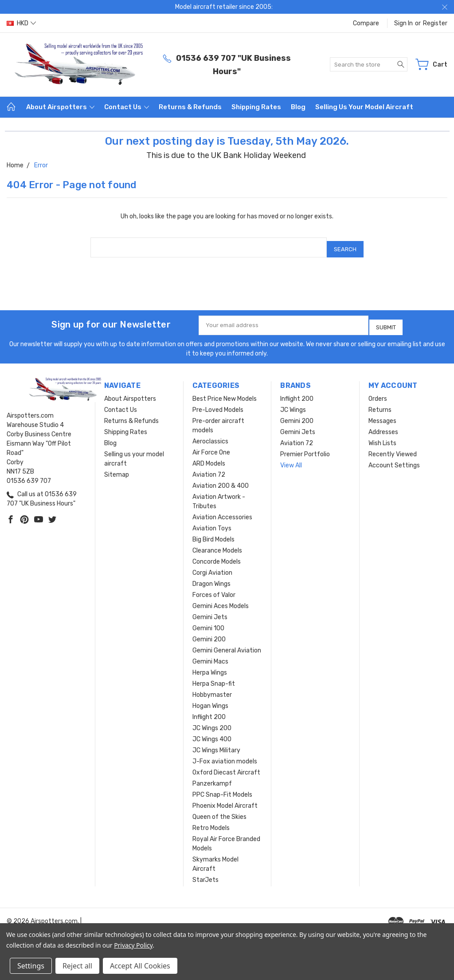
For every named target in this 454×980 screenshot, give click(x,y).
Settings (31, 966)
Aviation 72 (209, 468)
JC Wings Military (216, 744)
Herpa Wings (210, 666)
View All (291, 459)
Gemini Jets (210, 611)
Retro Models (211, 821)
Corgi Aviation (212, 566)
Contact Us (127, 107)
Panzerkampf (212, 777)
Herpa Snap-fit (214, 677)
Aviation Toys (212, 522)
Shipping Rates (256, 107)
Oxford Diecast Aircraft (226, 766)
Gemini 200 (209, 633)
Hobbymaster (212, 688)
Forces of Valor (214, 588)
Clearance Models (217, 544)
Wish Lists (382, 437)
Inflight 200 (209, 710)
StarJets (205, 873)
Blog (298, 107)
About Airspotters (60, 107)
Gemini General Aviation (227, 644)
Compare (366, 23)
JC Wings (293, 403)
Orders (378, 392)
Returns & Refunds (190, 107)
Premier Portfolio (305, 448)
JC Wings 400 (212, 733)
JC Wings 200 (212, 721)
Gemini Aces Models (221, 599)
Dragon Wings (211, 577)
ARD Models (209, 457)
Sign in (403, 23)
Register (435, 23)
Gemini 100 (208, 622)
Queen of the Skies (219, 810)
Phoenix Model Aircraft (225, 799)
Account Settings (394, 459)
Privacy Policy (133, 945)
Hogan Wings (210, 699)
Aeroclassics (210, 435)
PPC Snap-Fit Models (222, 788)
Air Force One (211, 446)
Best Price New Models (225, 392)
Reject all (77, 966)
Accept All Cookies (140, 966)
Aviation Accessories (222, 511)
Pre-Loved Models (218, 403)
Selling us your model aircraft (364, 107)
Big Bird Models (213, 533)
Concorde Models (217, 555)
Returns (380, 403)
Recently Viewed (393, 448)
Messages (382, 414)
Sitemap (117, 468)
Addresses (383, 425)
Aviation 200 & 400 (221, 479)
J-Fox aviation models (225, 755)
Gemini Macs (210, 655)
